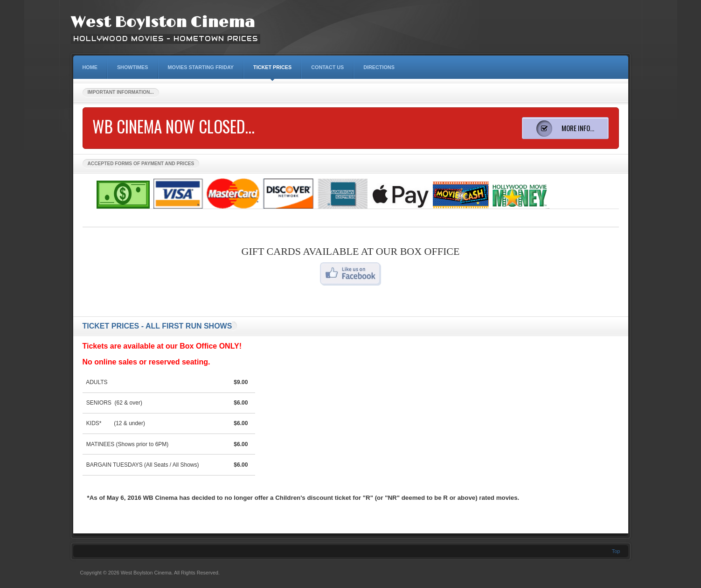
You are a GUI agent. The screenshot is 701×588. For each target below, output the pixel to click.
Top (616, 551)
